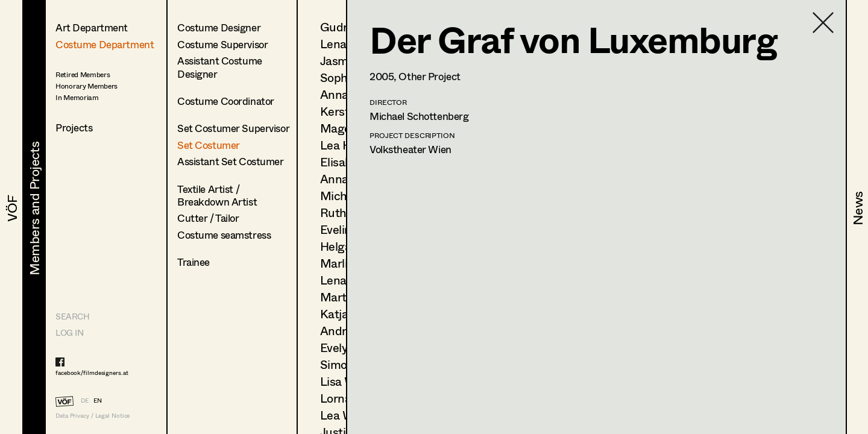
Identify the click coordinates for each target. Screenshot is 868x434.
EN (98, 400)
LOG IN (69, 332)
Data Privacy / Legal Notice (93, 416)
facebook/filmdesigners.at (92, 373)
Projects (74, 127)
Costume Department (105, 44)
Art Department (92, 27)
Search (72, 316)
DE (85, 400)
